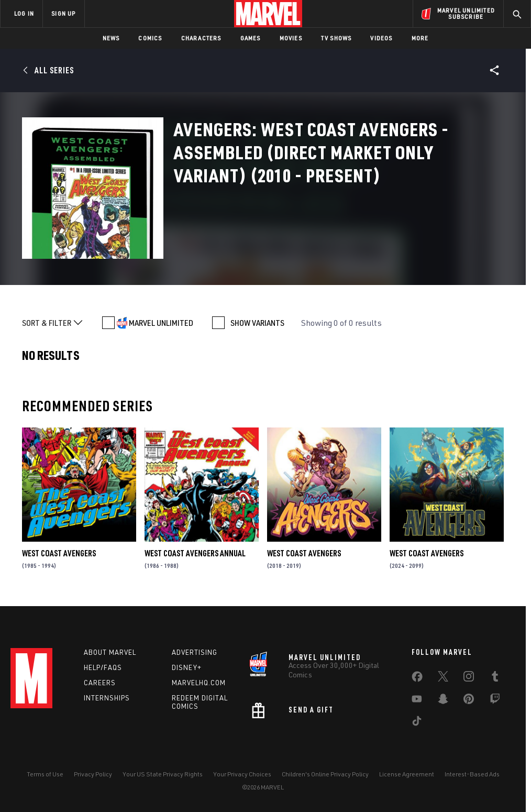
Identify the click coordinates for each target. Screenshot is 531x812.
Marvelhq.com (199, 683)
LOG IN (24, 13)
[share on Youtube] (417, 701)
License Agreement (407, 774)
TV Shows (336, 38)
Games (251, 38)
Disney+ (187, 667)
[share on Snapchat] (443, 701)
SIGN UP (63, 13)
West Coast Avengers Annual (195, 553)
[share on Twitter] (443, 678)
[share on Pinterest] (469, 701)
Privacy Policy (93, 774)
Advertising (195, 652)
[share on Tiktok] (417, 723)
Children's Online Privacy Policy (325, 774)
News (111, 38)
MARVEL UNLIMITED (161, 323)
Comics (150, 38)
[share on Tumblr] (495, 678)
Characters (201, 38)
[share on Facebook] (417, 679)
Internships (107, 698)
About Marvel (110, 652)
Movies (291, 38)
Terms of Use (45, 774)
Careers (100, 683)
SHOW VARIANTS (257, 323)
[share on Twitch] (495, 701)
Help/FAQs (103, 667)
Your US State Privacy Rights (163, 774)
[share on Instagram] (469, 678)
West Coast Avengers (59, 553)
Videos (381, 38)
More (420, 38)
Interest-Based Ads (472, 774)
